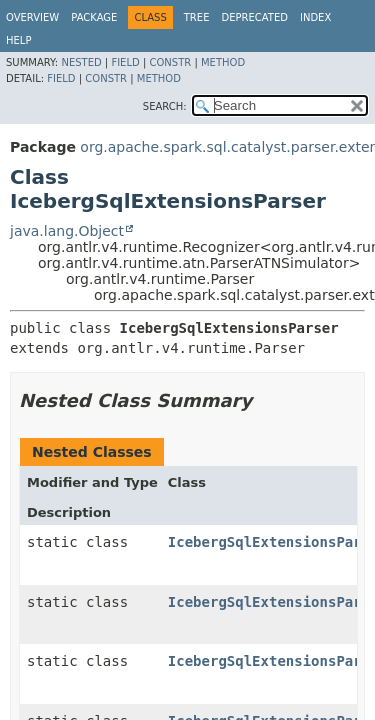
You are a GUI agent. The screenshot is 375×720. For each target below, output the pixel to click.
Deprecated (254, 17)
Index (315, 17)
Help (18, 40)
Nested (81, 62)
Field (125, 62)
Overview (32, 17)
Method (223, 62)
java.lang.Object (67, 231)
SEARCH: (165, 106)
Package (94, 17)
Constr (170, 62)
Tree (197, 17)
